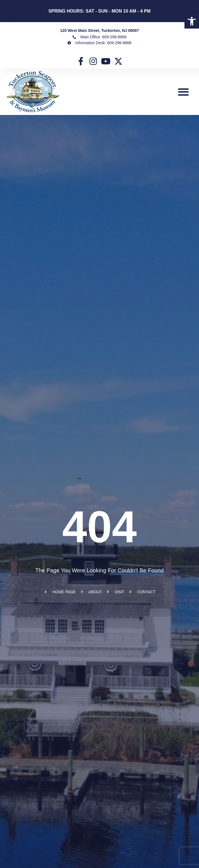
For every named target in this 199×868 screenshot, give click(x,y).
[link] (192, 21)
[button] (184, 92)
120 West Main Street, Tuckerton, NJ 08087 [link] (100, 30)
